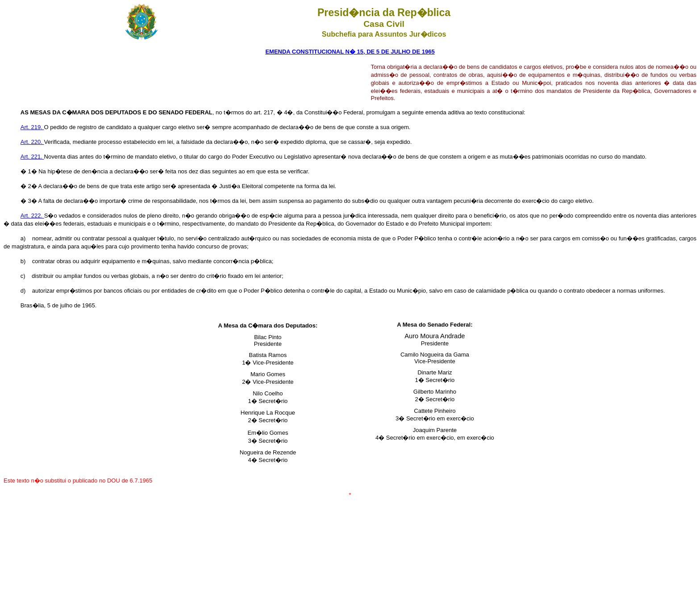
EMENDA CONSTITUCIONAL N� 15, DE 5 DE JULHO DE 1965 (350, 52)
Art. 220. (32, 142)
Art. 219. (32, 127)
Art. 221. (32, 157)
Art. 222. (32, 216)
